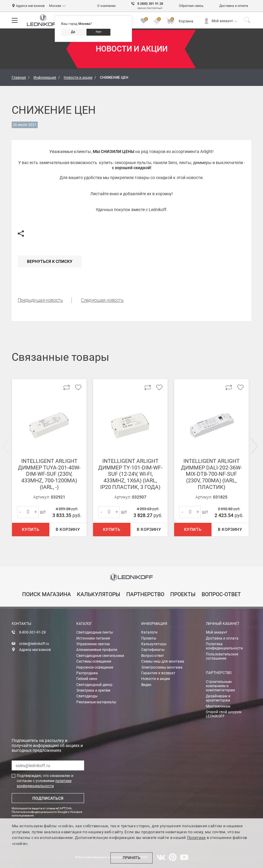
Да (73, 32)
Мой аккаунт (222, 21)
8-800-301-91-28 (32, 632)
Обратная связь (191, 6)
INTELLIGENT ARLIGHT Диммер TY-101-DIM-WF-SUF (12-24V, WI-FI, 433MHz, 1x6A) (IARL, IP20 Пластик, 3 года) (130, 474)
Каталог (84, 624)
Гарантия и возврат (158, 673)
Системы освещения (94, 661)
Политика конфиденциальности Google (39, 812)
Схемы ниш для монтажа (163, 661)
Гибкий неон (87, 679)
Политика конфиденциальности (224, 646)
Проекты (149, 638)
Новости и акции (156, 679)
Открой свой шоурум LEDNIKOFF (224, 714)
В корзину (68, 529)
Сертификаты (153, 650)
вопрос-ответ (221, 594)
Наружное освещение (95, 667)
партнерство (145, 594)
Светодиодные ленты (95, 632)
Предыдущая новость (40, 300)
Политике (196, 838)
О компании (106, 6)
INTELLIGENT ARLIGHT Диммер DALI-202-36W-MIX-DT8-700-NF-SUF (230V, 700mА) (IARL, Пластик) (211, 474)
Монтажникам (218, 706)
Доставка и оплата (234, 6)
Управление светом (93, 644)
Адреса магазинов (30, 6)
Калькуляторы (154, 644)
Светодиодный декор (94, 685)
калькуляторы (99, 594)
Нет (99, 32)
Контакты (21, 624)
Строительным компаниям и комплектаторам (220, 686)
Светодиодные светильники (100, 656)
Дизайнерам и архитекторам (218, 698)
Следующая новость (102, 300)
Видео (146, 685)
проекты (183, 594)
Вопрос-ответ (153, 656)
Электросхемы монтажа (162, 667)
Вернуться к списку (50, 261)
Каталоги (149, 632)
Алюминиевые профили (97, 650)
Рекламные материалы (96, 702)
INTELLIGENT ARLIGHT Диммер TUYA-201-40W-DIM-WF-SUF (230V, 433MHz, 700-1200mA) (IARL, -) (49, 474)
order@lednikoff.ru (34, 644)
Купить (31, 529)
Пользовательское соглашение (222, 656)
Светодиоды (87, 696)
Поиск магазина (47, 594)
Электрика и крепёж (93, 690)
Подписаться (48, 798)
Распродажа (87, 673)
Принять (131, 858)
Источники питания (93, 638)
